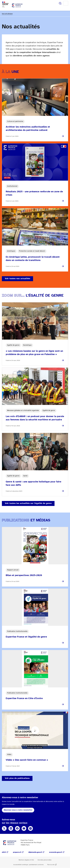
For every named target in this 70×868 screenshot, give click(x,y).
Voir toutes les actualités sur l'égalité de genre (28, 503)
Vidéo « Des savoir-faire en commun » (27, 760)
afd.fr (4, 852)
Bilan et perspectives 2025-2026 (24, 575)
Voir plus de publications (17, 778)
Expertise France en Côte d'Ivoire (24, 698)
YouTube (24, 828)
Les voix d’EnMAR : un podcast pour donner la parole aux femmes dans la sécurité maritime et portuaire (35, 418)
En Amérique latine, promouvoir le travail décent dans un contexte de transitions (33, 259)
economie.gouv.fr (56, 852)
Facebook (17, 828)
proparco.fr (17, 852)
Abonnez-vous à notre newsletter (18, 810)
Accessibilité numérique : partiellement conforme (28, 865)
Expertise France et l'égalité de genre (26, 637)
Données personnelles (45, 860)
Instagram (30, 828)
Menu (66, 3)
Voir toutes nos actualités (17, 279)
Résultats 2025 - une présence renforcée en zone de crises (34, 193)
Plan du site (51, 865)
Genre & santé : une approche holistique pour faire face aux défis (33, 483)
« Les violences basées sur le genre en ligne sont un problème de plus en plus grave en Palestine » (34, 353)
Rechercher (60, 3)
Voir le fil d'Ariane (7, 14)
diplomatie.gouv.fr (35, 852)
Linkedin (11, 828)
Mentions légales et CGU (26, 860)
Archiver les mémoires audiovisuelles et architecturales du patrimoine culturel (28, 129)
